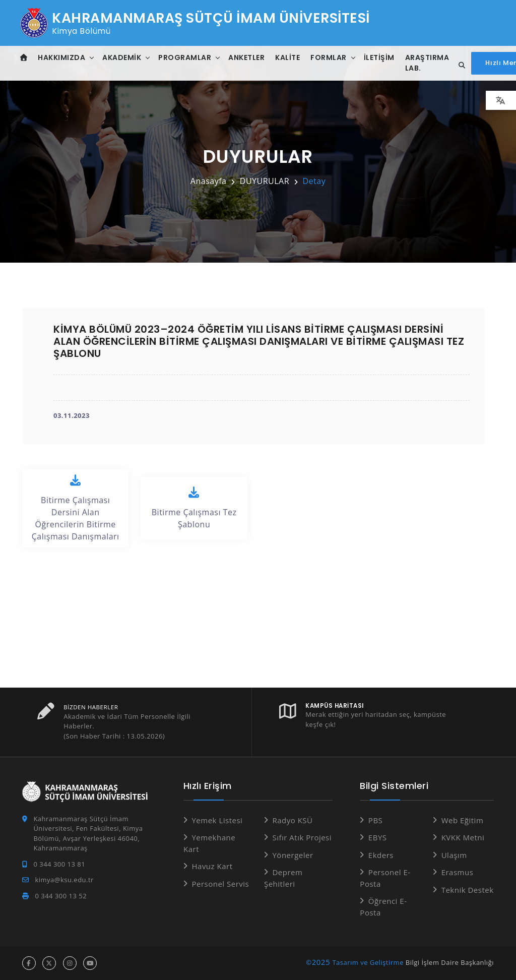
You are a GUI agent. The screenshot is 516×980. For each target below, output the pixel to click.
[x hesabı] (49, 963)
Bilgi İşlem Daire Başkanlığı (450, 962)
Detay (314, 181)
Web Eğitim (463, 820)
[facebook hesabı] (29, 963)
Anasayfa (209, 181)
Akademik (123, 57)
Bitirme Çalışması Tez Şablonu (194, 508)
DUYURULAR (265, 181)
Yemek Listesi (217, 820)
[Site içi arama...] (461, 66)
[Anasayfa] (24, 58)
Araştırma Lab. (428, 63)
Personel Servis (220, 884)
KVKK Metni (463, 837)
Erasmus (458, 872)
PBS (375, 820)
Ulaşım (454, 855)
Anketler (247, 57)
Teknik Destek (468, 890)
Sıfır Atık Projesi (302, 837)
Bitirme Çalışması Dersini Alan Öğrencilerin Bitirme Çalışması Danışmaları (75, 508)
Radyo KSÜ (292, 820)
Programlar (186, 57)
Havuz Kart (212, 866)
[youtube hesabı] (90, 963)
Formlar (330, 57)
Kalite (288, 57)
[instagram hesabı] (70, 963)
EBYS (378, 837)
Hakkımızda (62, 57)
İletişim (380, 57)
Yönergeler (293, 855)
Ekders (381, 855)
